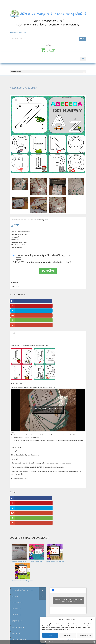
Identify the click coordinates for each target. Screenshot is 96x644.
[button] (92, 620)
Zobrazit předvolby (85, 635)
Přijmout (50, 635)
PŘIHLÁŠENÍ (48, 45)
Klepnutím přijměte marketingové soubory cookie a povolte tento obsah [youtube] (48, 386)
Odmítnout (68, 635)
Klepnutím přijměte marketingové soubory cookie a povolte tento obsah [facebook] (68, 552)
